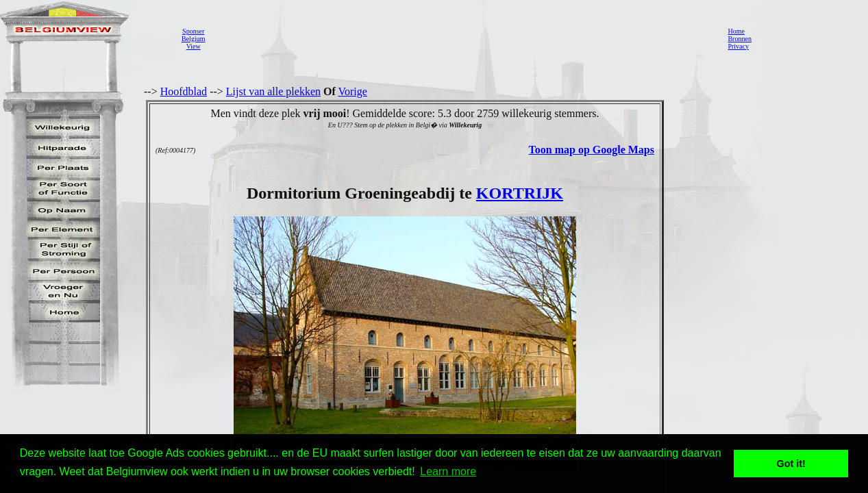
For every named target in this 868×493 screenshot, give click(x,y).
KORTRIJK (520, 193)
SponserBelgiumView (193, 39)
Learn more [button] (448, 471)
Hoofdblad (184, 91)
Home (736, 31)
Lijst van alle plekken (273, 91)
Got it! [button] (791, 464)
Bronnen (739, 39)
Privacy (738, 46)
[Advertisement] (462, 38)
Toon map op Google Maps (592, 150)
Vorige (353, 91)
